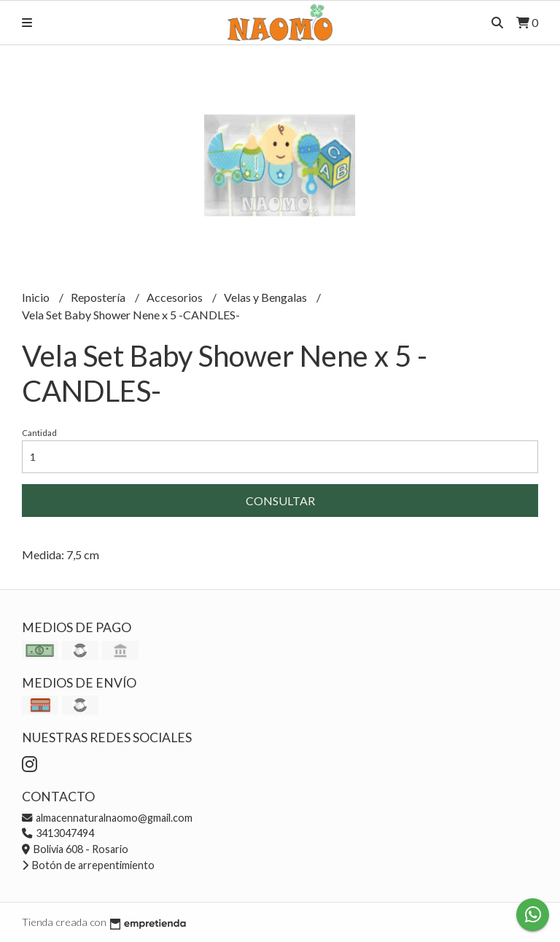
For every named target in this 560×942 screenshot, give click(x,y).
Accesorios (176, 297)
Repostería (99, 297)
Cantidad (39, 433)
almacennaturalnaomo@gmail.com (107, 818)
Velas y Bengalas (267, 297)
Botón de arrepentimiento (88, 865)
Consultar (280, 501)
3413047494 (58, 833)
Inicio (37, 297)
